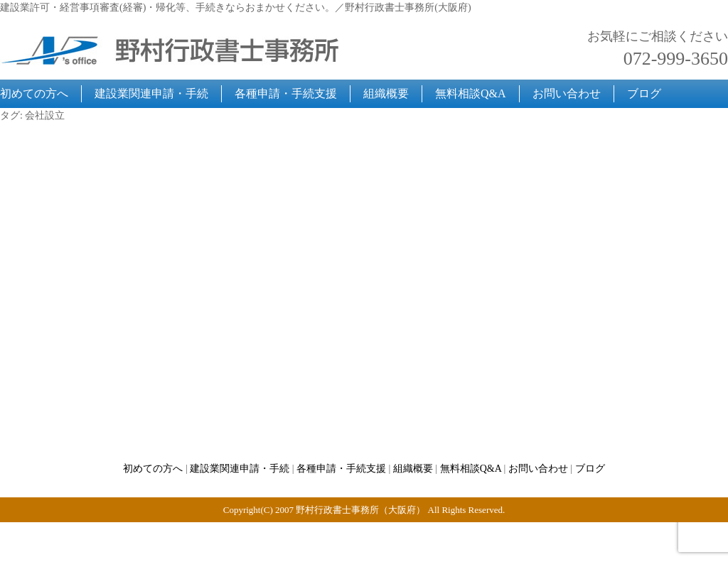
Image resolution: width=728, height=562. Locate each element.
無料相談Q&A (471, 93)
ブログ (644, 93)
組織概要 (386, 93)
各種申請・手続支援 (286, 93)
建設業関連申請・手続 (151, 93)
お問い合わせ (567, 93)
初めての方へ (34, 93)
